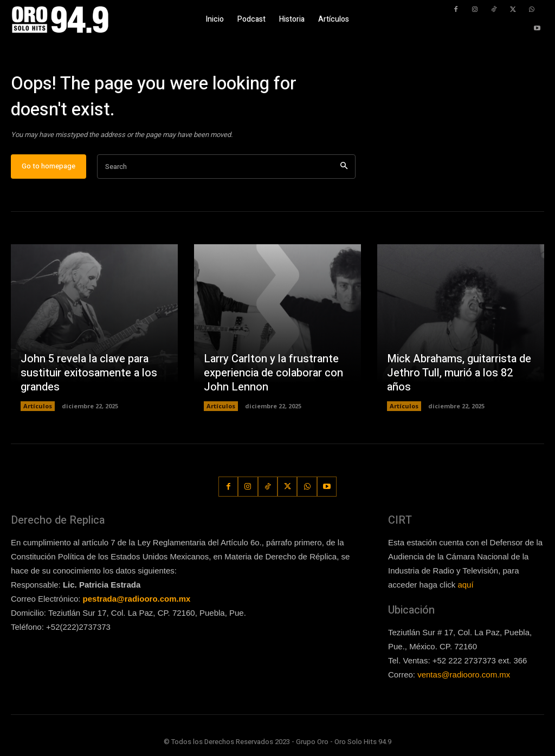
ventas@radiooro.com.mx (464, 674)
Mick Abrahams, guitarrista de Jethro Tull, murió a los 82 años (459, 373)
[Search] (344, 167)
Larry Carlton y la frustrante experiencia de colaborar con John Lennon (273, 373)
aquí (465, 585)
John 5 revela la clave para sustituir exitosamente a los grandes (89, 373)
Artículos (38, 406)
